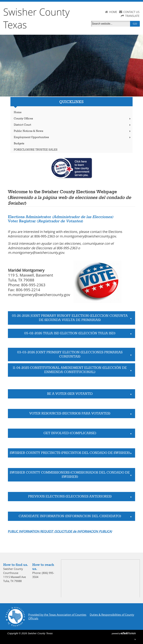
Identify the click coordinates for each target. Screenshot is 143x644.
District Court (73, 125)
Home (18, 112)
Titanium (128, 633)
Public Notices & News (73, 131)
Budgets (19, 144)
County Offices (73, 119)
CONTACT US (131, 12)
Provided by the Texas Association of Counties (57, 615)
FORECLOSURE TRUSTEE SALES (36, 150)
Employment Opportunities (73, 137)
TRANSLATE (132, 16)
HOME (113, 12)
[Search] (111, 24)
